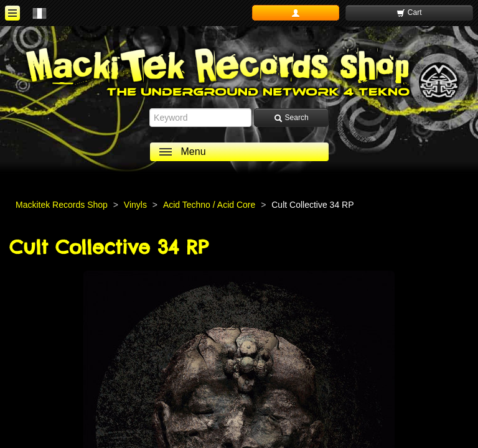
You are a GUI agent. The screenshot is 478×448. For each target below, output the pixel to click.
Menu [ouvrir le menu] (194, 152)
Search (291, 118)
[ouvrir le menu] (12, 13)
